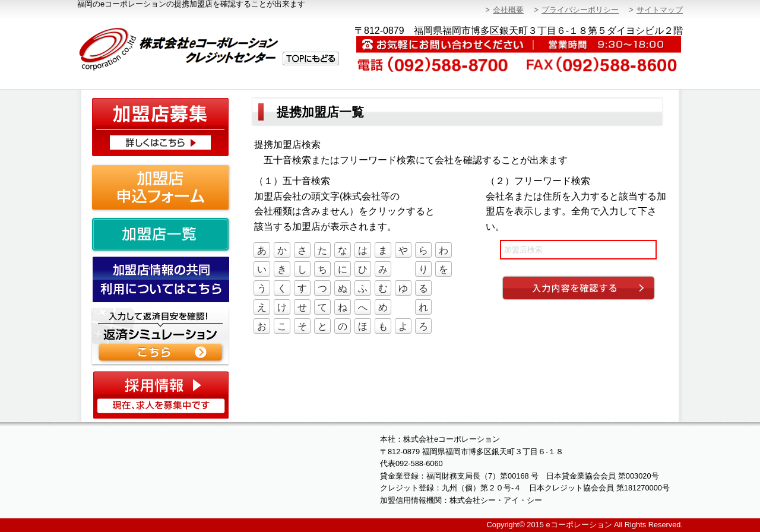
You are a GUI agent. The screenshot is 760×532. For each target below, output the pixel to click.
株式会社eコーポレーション (209, 49)
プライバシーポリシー (580, 10)
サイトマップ (660, 10)
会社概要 (508, 10)
